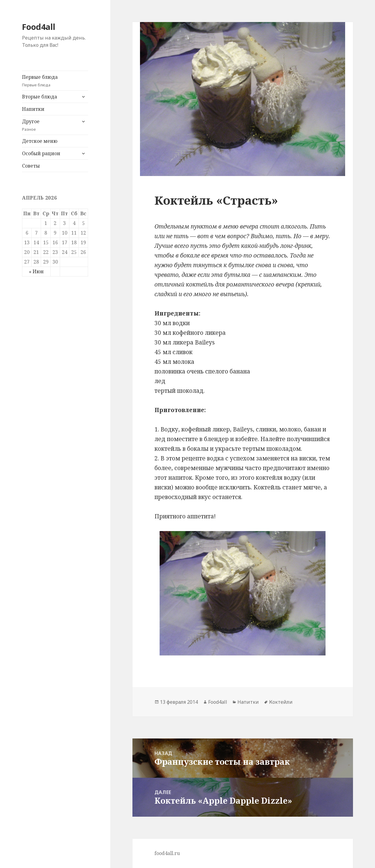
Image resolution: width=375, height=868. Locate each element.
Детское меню (40, 141)
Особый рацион (41, 153)
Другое (49, 125)
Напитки (33, 109)
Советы (31, 166)
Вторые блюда (40, 97)
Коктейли (281, 702)
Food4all (39, 27)
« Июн (36, 271)
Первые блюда (55, 81)
